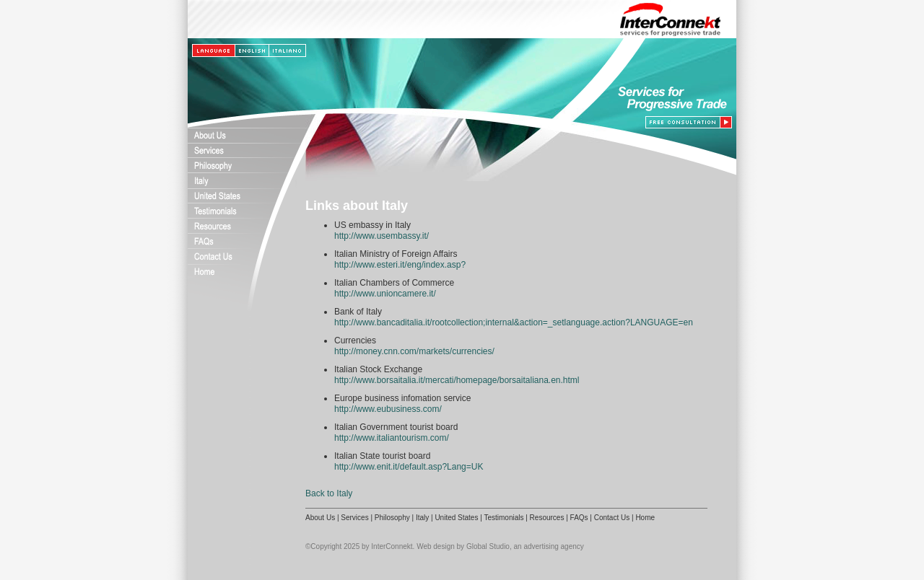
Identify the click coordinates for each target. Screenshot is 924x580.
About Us (320, 518)
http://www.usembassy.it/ (382, 236)
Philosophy (392, 518)
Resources (547, 518)
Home (645, 518)
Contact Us (612, 518)
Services (354, 518)
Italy (422, 518)
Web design (436, 546)
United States (456, 518)
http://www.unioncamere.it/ (385, 294)
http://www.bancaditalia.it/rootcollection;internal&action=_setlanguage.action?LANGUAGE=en (514, 322)
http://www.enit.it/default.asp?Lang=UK (409, 467)
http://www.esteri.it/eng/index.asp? (400, 265)
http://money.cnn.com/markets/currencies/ (414, 351)
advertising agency (553, 546)
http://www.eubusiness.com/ (388, 409)
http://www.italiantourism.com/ (392, 438)
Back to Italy (329, 493)
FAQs (579, 518)
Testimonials (504, 518)
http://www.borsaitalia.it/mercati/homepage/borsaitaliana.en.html (457, 380)
